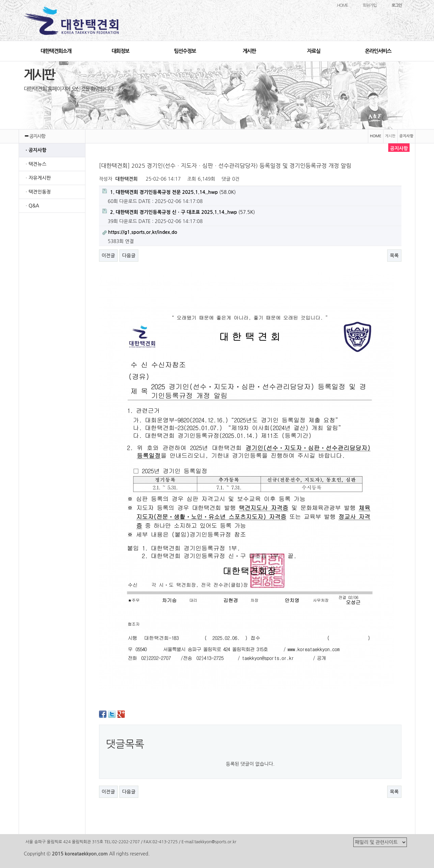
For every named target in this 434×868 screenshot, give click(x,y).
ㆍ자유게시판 (37, 178)
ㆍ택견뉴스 (35, 164)
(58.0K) (169, 192)
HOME (342, 5)
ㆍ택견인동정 (37, 192)
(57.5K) (179, 212)
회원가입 (370, 5)
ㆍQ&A (32, 206)
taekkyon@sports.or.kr (215, 842)
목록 (394, 256)
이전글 (108, 256)
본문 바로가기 (0, 0)
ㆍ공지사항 (35, 150)
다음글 (129, 256)
